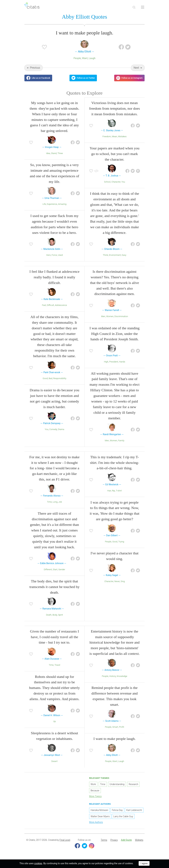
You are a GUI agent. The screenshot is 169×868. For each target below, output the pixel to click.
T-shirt (119, 494)
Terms (104, 843)
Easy (124, 258)
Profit (122, 730)
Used (60, 258)
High (106, 365)
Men (103, 319)
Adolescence (61, 308)
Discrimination (121, 319)
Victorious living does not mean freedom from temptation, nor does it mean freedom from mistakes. (114, 111)
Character (116, 185)
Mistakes (122, 140)
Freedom (107, 140)
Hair (109, 494)
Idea (48, 156)
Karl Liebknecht (134, 813)
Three (60, 156)
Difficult (50, 308)
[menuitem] (104, 843)
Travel (57, 668)
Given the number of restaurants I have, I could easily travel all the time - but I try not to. (54, 640)
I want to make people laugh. (114, 742)
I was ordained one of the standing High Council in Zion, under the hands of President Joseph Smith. (114, 337)
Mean (115, 140)
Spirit (60, 618)
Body (55, 618)
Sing (123, 584)
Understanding (117, 787)
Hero (48, 258)
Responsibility (60, 381)
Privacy (114, 843)
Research (133, 787)
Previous (35, 68)
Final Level (65, 843)
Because (95, 793)
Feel (44, 308)
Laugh (92, 59)
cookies (38, 863)
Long (55, 505)
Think (105, 258)
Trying (121, 545)
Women (110, 319)
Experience (52, 207)
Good (45, 381)
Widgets (139, 843)
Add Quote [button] (126, 843)
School (107, 185)
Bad (51, 381)
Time (49, 505)
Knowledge (122, 679)
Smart (115, 730)
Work (93, 787)
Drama (61, 432)
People (77, 59)
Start (55, 573)
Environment (115, 258)
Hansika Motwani (99, 813)
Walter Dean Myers (100, 820)
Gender (62, 573)
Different (48, 573)
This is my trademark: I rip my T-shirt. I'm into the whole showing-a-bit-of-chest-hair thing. (114, 466)
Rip (113, 494)
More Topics (95, 799)
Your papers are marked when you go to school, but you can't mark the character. (114, 157)
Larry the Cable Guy (123, 820)
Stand (54, 156)
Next (136, 68)
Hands (122, 365)
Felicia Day (117, 813)
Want (85, 59)
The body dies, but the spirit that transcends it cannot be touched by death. (54, 590)
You (123, 185)
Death (49, 618)
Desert (54, 764)
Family (121, 443)
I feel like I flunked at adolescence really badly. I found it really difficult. (55, 280)
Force (54, 258)
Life (44, 207)
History (113, 679)
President (114, 365)
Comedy (53, 432)
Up (54, 724)
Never (117, 584)
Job (60, 505)
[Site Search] (134, 7)
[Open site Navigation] (143, 7)
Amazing (62, 207)
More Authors (96, 825)
